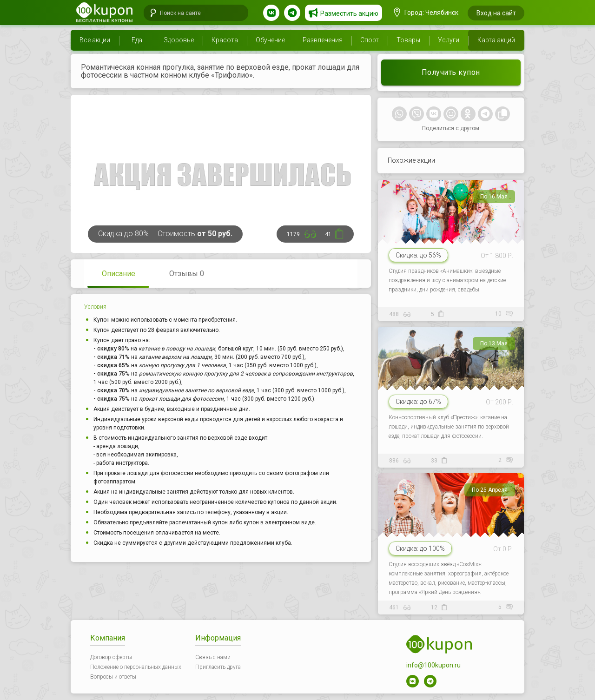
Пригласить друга (218, 667)
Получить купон (451, 72)
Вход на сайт (496, 13)
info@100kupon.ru (433, 665)
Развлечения (323, 40)
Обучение (270, 40)
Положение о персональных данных (136, 667)
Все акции (95, 40)
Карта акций (496, 40)
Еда (137, 40)
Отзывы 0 (187, 274)
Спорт (370, 40)
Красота (225, 40)
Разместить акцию (349, 13)
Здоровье (179, 40)
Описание (119, 274)
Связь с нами (213, 657)
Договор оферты (111, 657)
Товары (408, 40)
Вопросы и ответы (113, 677)
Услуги (449, 40)
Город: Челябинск (426, 13)
